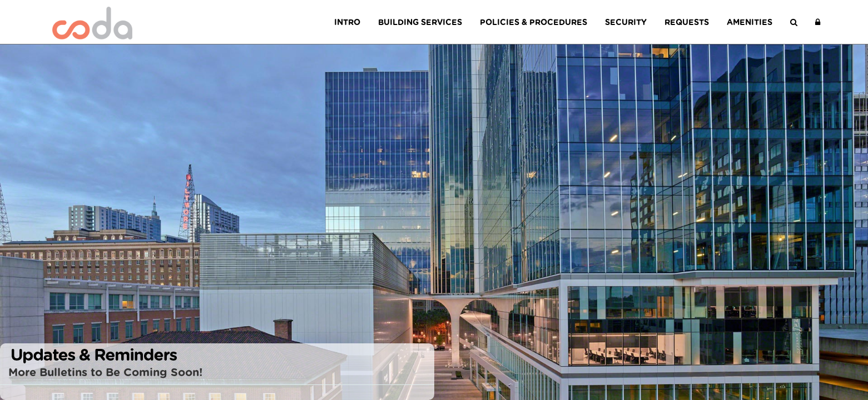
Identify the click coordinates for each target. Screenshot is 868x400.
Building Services (420, 22)
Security (626, 22)
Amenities (750, 22)
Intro (347, 22)
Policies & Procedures (534, 22)
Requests (687, 22)
